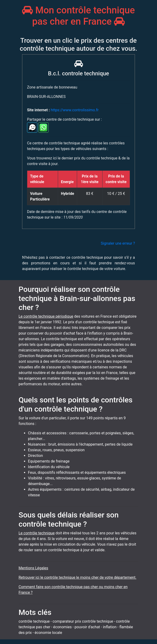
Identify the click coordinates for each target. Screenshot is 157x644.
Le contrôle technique (37, 533)
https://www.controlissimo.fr (75, 110)
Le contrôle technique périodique (46, 316)
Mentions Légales (33, 568)
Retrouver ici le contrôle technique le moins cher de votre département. (77, 577)
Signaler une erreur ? (118, 243)
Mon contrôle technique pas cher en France (78, 16)
